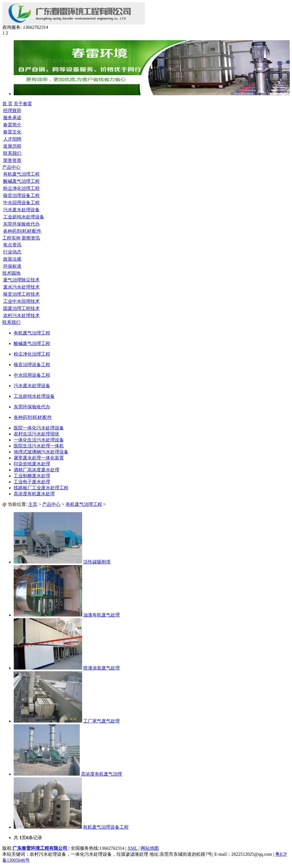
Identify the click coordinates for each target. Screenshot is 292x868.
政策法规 (12, 259)
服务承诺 (12, 118)
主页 (33, 504)
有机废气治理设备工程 (106, 827)
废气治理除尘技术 (21, 280)
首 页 (7, 104)
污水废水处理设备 (21, 210)
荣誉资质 (12, 160)
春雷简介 (12, 125)
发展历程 (12, 146)
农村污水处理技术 (21, 316)
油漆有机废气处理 (102, 615)
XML (132, 848)
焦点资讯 (12, 245)
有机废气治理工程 (21, 174)
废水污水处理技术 (21, 287)
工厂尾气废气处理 (102, 721)
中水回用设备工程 (21, 203)
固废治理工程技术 (21, 308)
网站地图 (150, 848)
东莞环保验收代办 (21, 224)
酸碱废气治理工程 (21, 181)
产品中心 (51, 504)
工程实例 (11, 238)
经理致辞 (12, 110)
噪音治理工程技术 (21, 294)
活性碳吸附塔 (97, 562)
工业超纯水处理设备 (24, 217)
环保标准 (12, 266)
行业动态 (12, 252)
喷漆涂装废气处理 (102, 668)
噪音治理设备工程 (21, 195)
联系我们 (12, 153)
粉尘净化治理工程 (21, 188)
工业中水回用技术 (21, 301)
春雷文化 (12, 132)
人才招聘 (12, 139)
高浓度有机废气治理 (102, 774)
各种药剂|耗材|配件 (22, 231)
